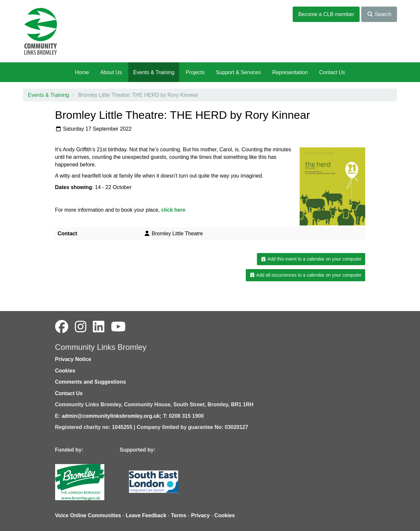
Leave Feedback (146, 515)
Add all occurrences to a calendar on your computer (305, 275)
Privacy (200, 515)
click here (173, 210)
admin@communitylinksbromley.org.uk (111, 416)
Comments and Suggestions (91, 382)
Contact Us (332, 72)
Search (379, 14)
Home (82, 72)
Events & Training (154, 72)
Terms (179, 515)
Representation (290, 72)
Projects (195, 72)
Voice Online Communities (88, 515)
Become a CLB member (326, 14)
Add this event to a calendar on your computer (311, 259)
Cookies (65, 371)
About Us (111, 72)
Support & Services (238, 72)
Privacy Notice (73, 359)
